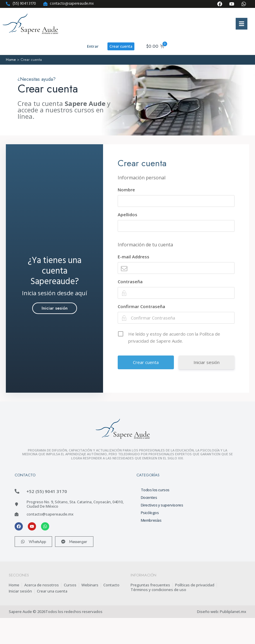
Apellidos (127, 214)
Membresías (151, 520)
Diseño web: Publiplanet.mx (222, 612)
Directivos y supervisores (162, 505)
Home (11, 60)
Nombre (126, 190)
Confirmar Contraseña (141, 306)
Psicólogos (150, 513)
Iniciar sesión (207, 362)
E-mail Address (134, 257)
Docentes (149, 497)
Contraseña (130, 281)
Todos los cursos (155, 490)
